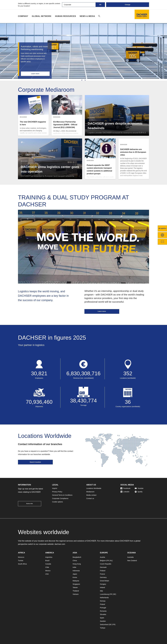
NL (111, 561)
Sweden (103, 621)
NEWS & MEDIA (87, 16)
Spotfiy (139, 492)
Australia (130, 557)
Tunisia (21, 561)
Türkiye (103, 628)
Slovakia (103, 614)
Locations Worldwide (94, 488)
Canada (48, 564)
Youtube (139, 488)
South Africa (22, 564)
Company (23, 16)
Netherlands (104, 598)
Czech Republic (106, 564)
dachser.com (60, 544)
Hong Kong (77, 564)
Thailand (76, 591)
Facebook (125, 488)
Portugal (103, 608)
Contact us (90, 498)
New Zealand (132, 561)
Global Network (42, 16)
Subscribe (30, 504)
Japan (75, 574)
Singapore (76, 584)
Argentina (49, 557)
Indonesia (76, 571)
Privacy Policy (57, 492)
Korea (75, 577)
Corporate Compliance (60, 498)
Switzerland (104, 624)
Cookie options (58, 502)
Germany (103, 577)
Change (128, 5)
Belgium (103, 561)
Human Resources (66, 16)
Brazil (47, 561)
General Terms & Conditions (62, 495)
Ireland (102, 587)
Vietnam (76, 594)
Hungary (103, 584)
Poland (103, 604)
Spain (102, 618)
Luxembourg (104, 594)
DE (114, 594)
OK (100, 5)
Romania (103, 611)
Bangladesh (77, 557)
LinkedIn (125, 492)
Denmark (103, 567)
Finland (103, 571)
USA (47, 574)
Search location (35, 462)
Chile (47, 567)
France (103, 574)
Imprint (55, 488)
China (75, 561)
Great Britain (105, 581)
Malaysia (76, 581)
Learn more (35, 74)
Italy (101, 591)
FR (108, 561)
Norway (103, 601)
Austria (103, 557)
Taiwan (75, 587)
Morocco (21, 557)
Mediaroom (90, 492)
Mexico (48, 571)
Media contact (91, 495)
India (74, 567)
